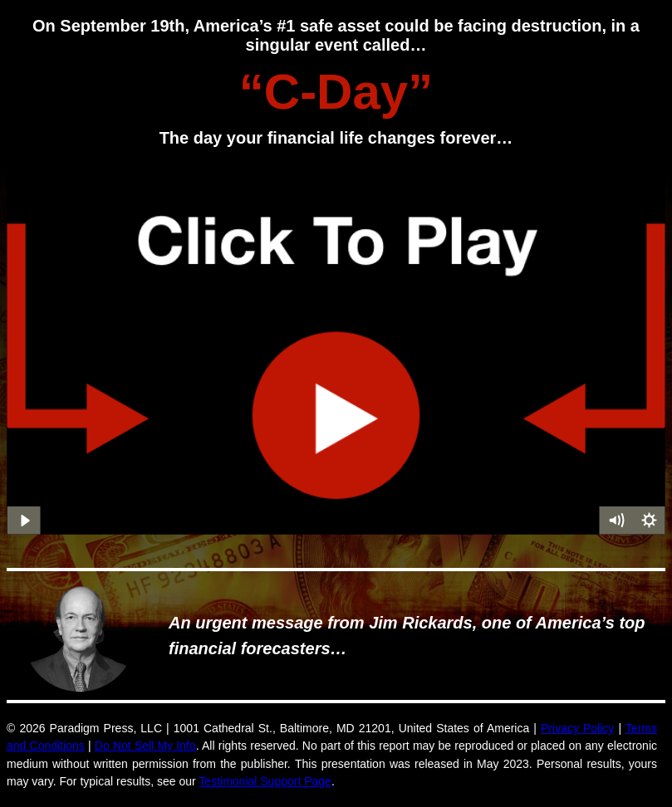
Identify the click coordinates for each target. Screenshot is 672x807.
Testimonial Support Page (265, 781)
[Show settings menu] (649, 521)
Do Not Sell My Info (145, 746)
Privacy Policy (577, 728)
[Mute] (616, 521)
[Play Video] (23, 521)
